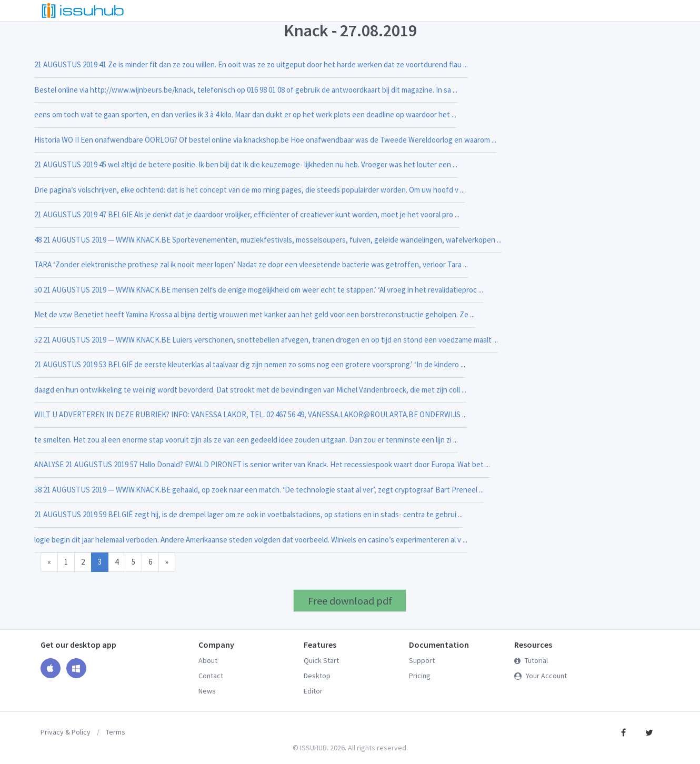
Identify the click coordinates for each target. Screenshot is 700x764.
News (207, 691)
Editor (313, 691)
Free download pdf (350, 601)
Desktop (317, 676)
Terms (116, 732)
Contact (211, 676)
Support (422, 660)
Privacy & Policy (66, 732)
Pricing (420, 676)
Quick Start (321, 660)
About (208, 660)
